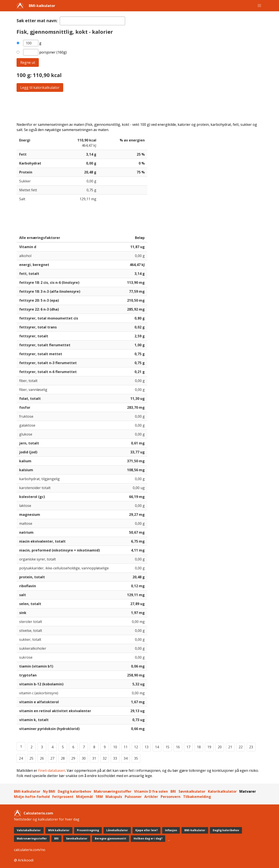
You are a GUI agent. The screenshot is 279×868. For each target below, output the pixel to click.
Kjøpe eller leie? (146, 830)
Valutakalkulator (29, 830)
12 (136, 747)
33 (115, 758)
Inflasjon (171, 830)
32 (105, 758)
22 (241, 747)
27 (52, 758)
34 (126, 758)
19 (209, 747)
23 (251, 747)
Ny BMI (49, 791)
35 (136, 758)
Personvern (171, 797)
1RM (99, 797)
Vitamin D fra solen (151, 791)
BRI (173, 791)
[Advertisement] (139, 107)
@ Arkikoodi (24, 860)
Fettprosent (63, 797)
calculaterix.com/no (30, 850)
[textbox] (92, 21)
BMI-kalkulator (42, 6)
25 (31, 758)
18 (199, 747)
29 (73, 758)
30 (84, 758)
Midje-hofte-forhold (32, 797)
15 (167, 747)
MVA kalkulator (59, 830)
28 (63, 758)
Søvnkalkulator (192, 791)
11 (126, 747)
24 (21, 758)
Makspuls (114, 797)
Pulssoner (133, 797)
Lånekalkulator (117, 830)
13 (146, 747)
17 (188, 747)
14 (157, 747)
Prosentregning (88, 830)
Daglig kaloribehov (74, 791)
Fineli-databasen (52, 770)
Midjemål (84, 797)
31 (94, 758)
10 (115, 747)
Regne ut (28, 62)
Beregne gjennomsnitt (111, 839)
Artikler (151, 797)
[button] (259, 6)
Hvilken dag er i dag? (148, 839)
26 (42, 758)
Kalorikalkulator (222, 791)
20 (220, 747)
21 (230, 747)
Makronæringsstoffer (113, 791)
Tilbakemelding (197, 797)
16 (178, 747)
